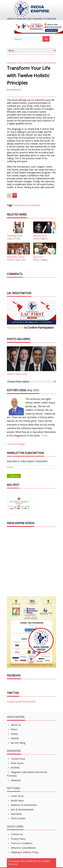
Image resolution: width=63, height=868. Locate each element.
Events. (13, 734)
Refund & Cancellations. (21, 848)
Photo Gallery (40, 239)
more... (45, 436)
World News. (16, 801)
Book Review (33, 205)
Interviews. (15, 814)
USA (16, 205)
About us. (14, 725)
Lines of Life (13, 239)
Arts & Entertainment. (20, 810)
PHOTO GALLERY (16, 260)
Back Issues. (15, 763)
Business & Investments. (22, 805)
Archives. (14, 768)
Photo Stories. (16, 818)
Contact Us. (15, 834)
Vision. (12, 729)
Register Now (15, 328)
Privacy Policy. (16, 839)
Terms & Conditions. (20, 843)
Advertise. (14, 780)
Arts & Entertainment (33, 63)
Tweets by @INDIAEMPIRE (21, 702)
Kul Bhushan (15, 90)
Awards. (13, 738)
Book (22, 205)
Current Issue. (16, 759)
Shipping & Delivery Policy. (23, 852)
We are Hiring (16, 743)
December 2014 (14, 63)
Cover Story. (15, 796)
